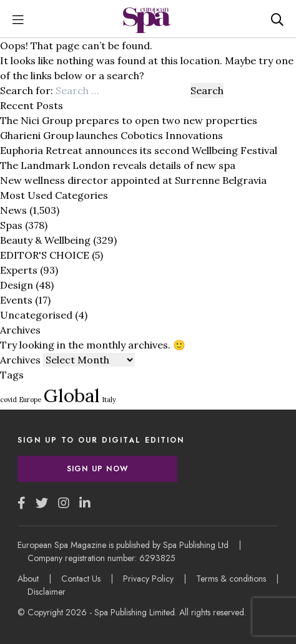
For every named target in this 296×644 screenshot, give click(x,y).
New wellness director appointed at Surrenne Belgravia (133, 180)
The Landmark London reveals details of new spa (118, 165)
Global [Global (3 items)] (72, 395)
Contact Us (81, 579)
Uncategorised (36, 315)
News (13, 210)
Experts (19, 270)
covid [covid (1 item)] (8, 400)
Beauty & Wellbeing (45, 240)
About (28, 579)
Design (17, 285)
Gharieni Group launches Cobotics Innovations (111, 135)
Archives (20, 360)
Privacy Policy (148, 579)
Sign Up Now (97, 469)
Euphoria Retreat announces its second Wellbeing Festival (139, 150)
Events (16, 300)
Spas (11, 225)
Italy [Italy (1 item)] (109, 400)
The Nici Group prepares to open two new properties (129, 120)
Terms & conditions (231, 579)
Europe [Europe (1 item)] (30, 400)
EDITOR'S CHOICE (45, 255)
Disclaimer (47, 592)
